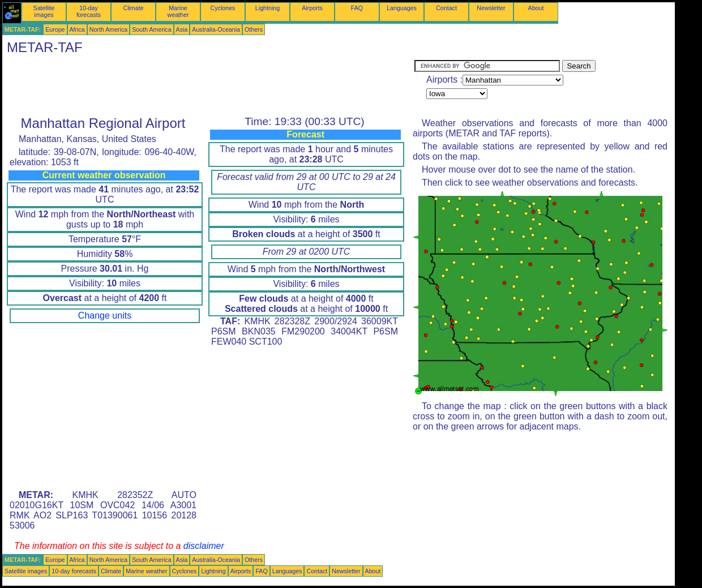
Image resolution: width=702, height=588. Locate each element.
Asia (182, 29)
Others (254, 29)
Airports (312, 8)
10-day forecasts (89, 11)
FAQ (357, 8)
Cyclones (223, 8)
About (536, 8)
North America (109, 29)
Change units (105, 316)
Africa (77, 29)
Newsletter (491, 8)
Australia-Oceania (216, 29)
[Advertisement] (208, 85)
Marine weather (178, 11)
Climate (133, 8)
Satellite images (44, 11)
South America (151, 29)
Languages (402, 8)
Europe (55, 29)
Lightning (267, 8)
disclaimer (204, 546)
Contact (446, 8)
